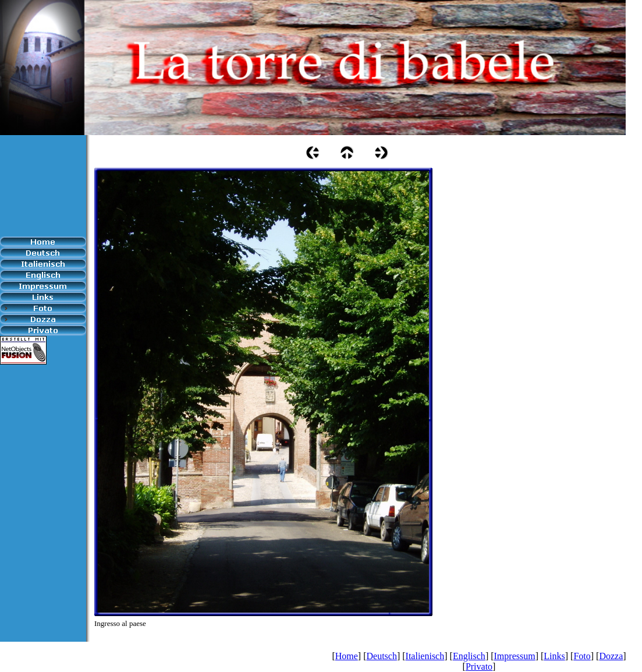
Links (554, 656)
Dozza (611, 656)
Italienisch (425, 656)
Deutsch (381, 656)
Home (347, 656)
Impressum (515, 656)
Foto (582, 656)
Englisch (469, 656)
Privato (479, 666)
